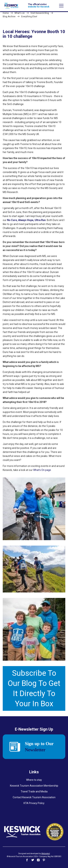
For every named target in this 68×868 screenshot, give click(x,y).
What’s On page (42, 470)
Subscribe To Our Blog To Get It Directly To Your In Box (34, 688)
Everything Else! (29, 17)
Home (6, 13)
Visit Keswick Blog (40, 13)
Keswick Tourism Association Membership (34, 786)
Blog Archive (9, 17)
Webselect (46, 854)
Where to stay (34, 780)
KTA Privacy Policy (34, 803)
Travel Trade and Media (34, 791)
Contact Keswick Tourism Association (34, 797)
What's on (20, 13)
